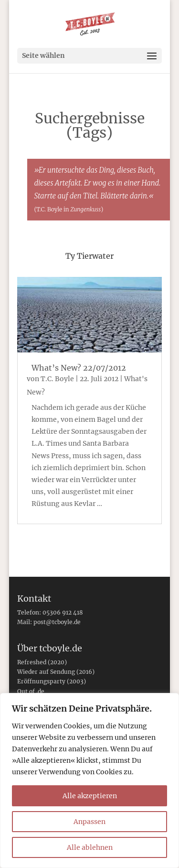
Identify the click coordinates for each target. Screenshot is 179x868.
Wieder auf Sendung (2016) (56, 672)
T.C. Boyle (57, 379)
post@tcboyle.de (57, 622)
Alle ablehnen (90, 847)
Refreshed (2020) (42, 662)
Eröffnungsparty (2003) (52, 681)
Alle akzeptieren (90, 796)
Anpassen (89, 822)
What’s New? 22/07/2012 (79, 368)
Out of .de (31, 691)
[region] (89, 780)
